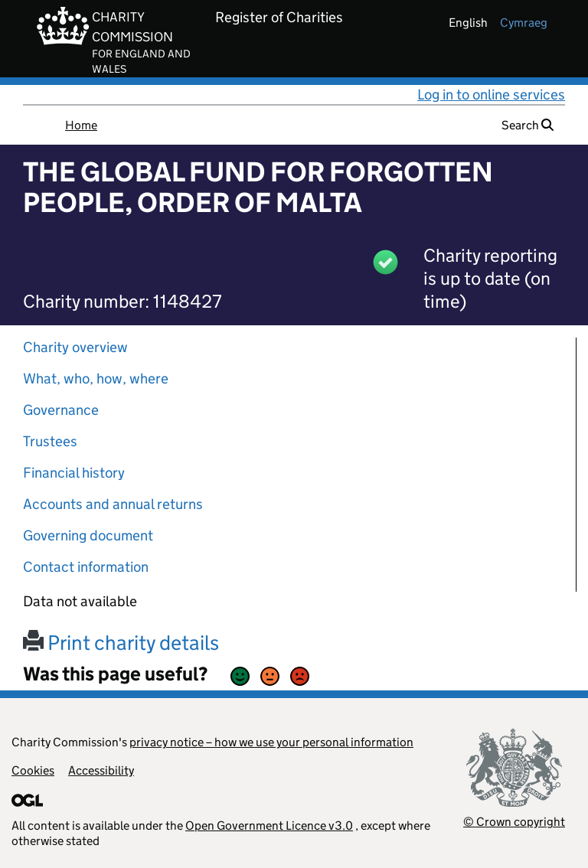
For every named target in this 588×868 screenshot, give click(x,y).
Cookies (33, 770)
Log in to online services (491, 95)
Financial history (74, 473)
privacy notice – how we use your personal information (271, 742)
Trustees (50, 441)
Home (81, 125)
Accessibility (101, 770)
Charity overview (75, 347)
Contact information (86, 567)
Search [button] (528, 125)
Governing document (88, 535)
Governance (61, 410)
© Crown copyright (514, 822)
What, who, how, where (96, 379)
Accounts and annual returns (113, 504)
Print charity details (121, 643)
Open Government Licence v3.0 (269, 826)
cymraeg (524, 23)
